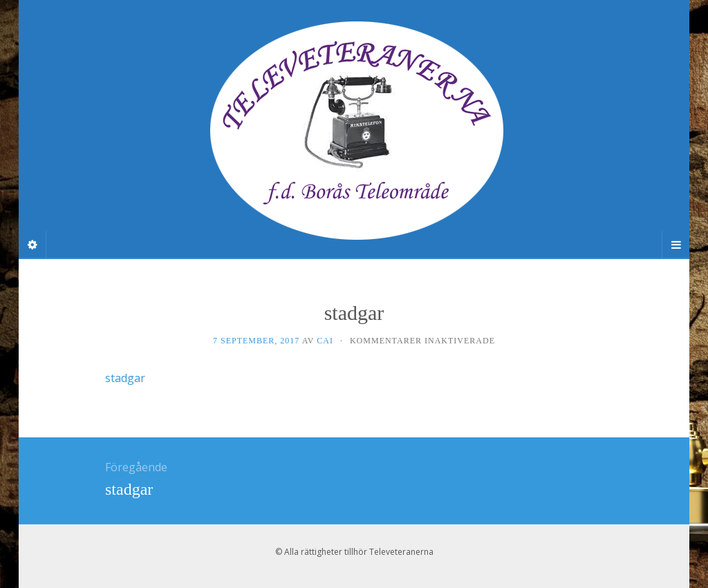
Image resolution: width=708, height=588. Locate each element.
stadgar (125, 378)
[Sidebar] (32, 245)
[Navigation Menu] (676, 245)
